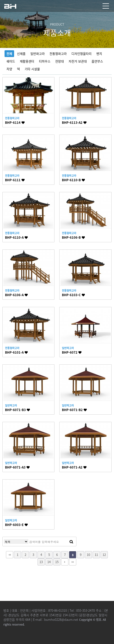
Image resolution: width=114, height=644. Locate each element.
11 (96, 555)
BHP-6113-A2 (74, 122)
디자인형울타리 (81, 54)
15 (57, 562)
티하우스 (45, 61)
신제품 (21, 54)
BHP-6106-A (16, 295)
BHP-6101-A (16, 352)
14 (49, 562)
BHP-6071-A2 (74, 467)
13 (41, 562)
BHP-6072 (72, 352)
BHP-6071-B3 (17, 410)
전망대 (60, 61)
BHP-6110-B (73, 180)
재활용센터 (27, 61)
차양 (9, 69)
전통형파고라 (58, 54)
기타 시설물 (32, 69)
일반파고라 (38, 54)
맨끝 (73, 562)
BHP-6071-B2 (74, 410)
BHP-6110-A (16, 237)
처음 (10, 555)
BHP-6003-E (16, 525)
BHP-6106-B (73, 237)
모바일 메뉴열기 (106, 6)
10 (88, 555)
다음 (65, 562)
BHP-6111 (15, 180)
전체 (9, 54)
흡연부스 (97, 61)
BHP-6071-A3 (17, 467)
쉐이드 (11, 61)
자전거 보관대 (78, 61)
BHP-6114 (15, 122)
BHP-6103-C (73, 295)
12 (104, 555)
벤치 (99, 54)
